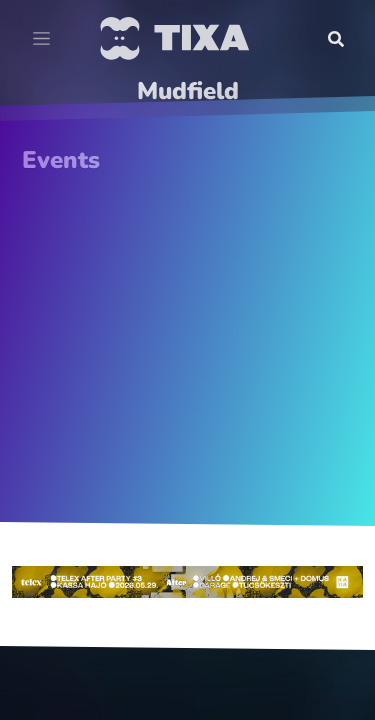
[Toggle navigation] (41, 39)
